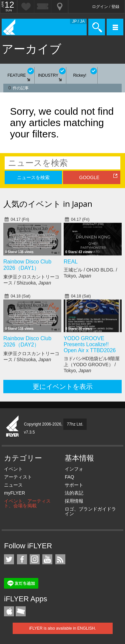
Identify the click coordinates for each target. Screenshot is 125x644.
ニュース (13, 485)
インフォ (74, 469)
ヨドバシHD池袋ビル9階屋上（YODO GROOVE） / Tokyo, (92, 365)
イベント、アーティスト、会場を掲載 (27, 503)
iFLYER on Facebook (22, 559)
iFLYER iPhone (9, 611)
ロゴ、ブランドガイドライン (90, 511)
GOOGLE (89, 177)
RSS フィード (60, 559)
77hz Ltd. (75, 424)
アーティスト (18, 477)
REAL (71, 262)
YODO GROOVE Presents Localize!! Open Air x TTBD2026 (90, 344)
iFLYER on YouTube (47, 559)
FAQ (69, 477)
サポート (74, 485)
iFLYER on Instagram (35, 559)
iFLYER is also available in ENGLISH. (62, 628)
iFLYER (13, 427)
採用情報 (74, 501)
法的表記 (74, 493)
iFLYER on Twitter (9, 559)
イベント (13, 469)
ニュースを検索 (33, 177)
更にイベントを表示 (63, 387)
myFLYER (14, 493)
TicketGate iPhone (21, 611)
